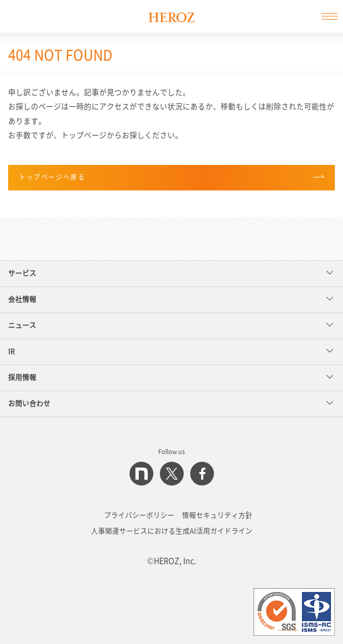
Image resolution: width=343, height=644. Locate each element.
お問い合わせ (171, 403)
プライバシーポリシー (139, 515)
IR (171, 351)
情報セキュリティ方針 (217, 515)
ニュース (171, 325)
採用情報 (171, 377)
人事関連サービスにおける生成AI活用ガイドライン (172, 531)
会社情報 (171, 299)
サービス (171, 273)
